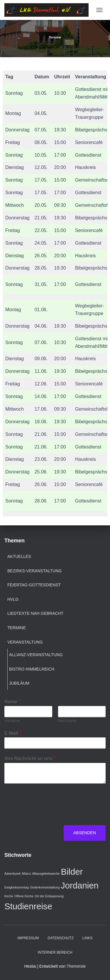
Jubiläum (19, 683)
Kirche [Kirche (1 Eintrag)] (9, 896)
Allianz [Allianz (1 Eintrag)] (26, 874)
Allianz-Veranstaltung (36, 655)
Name (12, 701)
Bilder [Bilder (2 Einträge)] (72, 872)
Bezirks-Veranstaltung (34, 571)
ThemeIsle (76, 966)
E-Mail (13, 733)
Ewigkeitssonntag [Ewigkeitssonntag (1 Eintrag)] (17, 887)
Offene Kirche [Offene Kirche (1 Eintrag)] (24, 896)
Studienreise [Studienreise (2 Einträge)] (28, 906)
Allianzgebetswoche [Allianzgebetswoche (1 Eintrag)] (46, 874)
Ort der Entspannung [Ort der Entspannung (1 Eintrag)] (49, 896)
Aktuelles (19, 556)
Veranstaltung (25, 642)
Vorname (12, 721)
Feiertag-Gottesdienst (34, 585)
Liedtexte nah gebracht (35, 613)
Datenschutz (60, 938)
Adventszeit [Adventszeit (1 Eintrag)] (12, 874)
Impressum (28, 938)
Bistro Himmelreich (32, 669)
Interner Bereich (55, 952)
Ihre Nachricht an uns (30, 758)
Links (88, 938)
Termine (17, 628)
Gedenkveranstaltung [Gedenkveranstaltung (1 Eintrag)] (45, 887)
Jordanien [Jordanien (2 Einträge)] (80, 885)
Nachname (67, 721)
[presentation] (49, 815)
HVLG (13, 599)
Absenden (85, 833)
